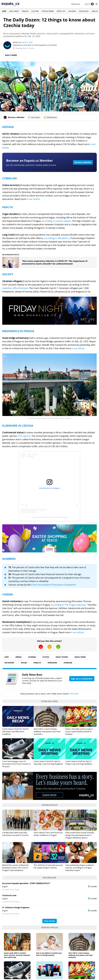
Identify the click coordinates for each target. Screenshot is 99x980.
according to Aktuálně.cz (57, 238)
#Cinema (32, 657)
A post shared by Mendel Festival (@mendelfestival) (49, 517)
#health (37, 663)
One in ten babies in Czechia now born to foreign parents (49, 954)
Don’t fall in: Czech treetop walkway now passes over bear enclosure (47, 731)
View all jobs (50, 921)
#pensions (52, 663)
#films (24, 663)
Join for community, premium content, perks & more (31, 165)
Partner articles (50, 805)
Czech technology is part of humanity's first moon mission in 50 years (16, 764)
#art (7, 657)
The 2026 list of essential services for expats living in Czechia (48, 866)
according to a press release (56, 221)
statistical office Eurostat (15, 288)
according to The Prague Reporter (68, 605)
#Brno (19, 657)
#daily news (80, 657)
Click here (74, 694)
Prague (25, 11)
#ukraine (68, 663)
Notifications (50, 117)
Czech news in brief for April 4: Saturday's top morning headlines (48, 763)
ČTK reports (24, 436)
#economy (9, 663)
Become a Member (83, 162)
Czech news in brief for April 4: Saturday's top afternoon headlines (15, 731)
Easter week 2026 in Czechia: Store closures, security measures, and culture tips (17, 955)
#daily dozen (62, 657)
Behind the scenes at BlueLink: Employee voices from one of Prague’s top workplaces (16, 868)
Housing (72, 11)
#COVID (46, 657)
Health (95, 11)
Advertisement (91, 295)
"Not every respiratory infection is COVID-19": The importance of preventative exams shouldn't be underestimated (55, 262)
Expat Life (61, 11)
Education (84, 11)
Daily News (14, 11)
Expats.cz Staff (27, 42)
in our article (33, 199)
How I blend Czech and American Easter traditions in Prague (48, 834)
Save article (34, 117)
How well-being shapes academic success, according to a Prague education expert (80, 868)
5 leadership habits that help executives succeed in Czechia (15, 834)
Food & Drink (48, 11)
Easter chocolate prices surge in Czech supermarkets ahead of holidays (79, 731)
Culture (35, 11)
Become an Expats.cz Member (30, 160)
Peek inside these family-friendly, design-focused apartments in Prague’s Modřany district (80, 835)
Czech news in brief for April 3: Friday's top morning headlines (79, 763)
